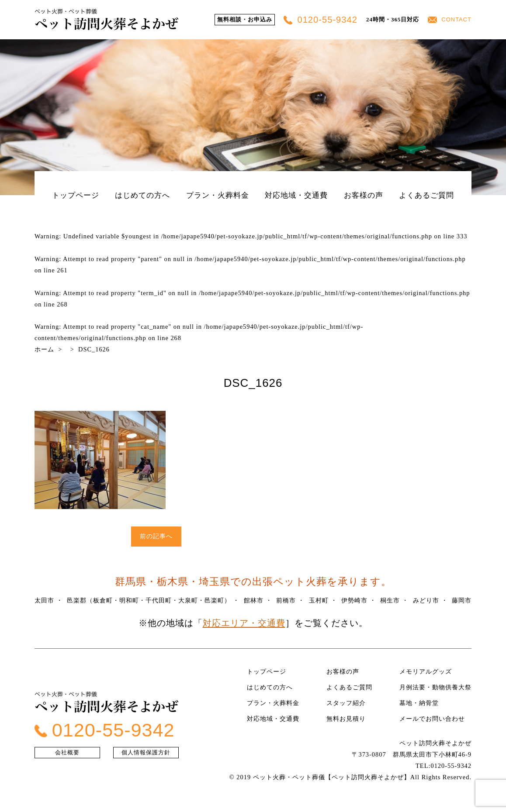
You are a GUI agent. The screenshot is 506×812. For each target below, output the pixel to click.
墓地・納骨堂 (419, 703)
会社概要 (67, 752)
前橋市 (286, 600)
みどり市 (426, 600)
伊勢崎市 (354, 600)
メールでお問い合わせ (432, 719)
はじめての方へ (142, 195)
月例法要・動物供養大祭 (435, 687)
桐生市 (390, 600)
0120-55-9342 (321, 20)
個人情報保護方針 (146, 752)
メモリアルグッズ (426, 671)
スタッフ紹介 (346, 703)
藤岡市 (462, 600)
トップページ (76, 195)
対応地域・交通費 (296, 195)
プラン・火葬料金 (218, 195)
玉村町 (319, 600)
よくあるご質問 (426, 195)
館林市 (254, 600)
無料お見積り (346, 719)
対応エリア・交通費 (244, 623)
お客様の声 (364, 195)
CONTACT (450, 19)
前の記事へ (156, 536)
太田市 (44, 600)
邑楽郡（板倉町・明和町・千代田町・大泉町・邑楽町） (149, 600)
